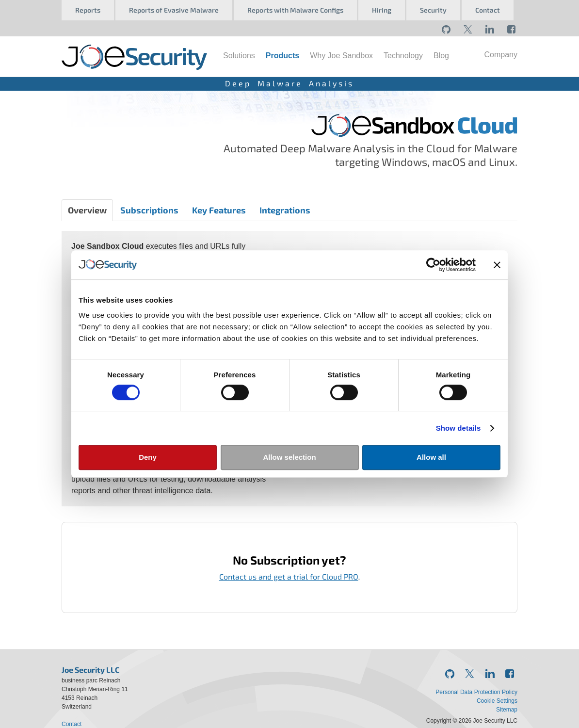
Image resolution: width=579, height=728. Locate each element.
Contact (488, 10)
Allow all (431, 457)
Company (501, 55)
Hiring (382, 10)
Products (282, 56)
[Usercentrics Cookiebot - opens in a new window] (433, 265)
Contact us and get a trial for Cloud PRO (289, 576)
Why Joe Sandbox (341, 56)
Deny (148, 457)
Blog (441, 56)
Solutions (239, 56)
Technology (403, 56)
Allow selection (289, 457)
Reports (88, 10)
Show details (458, 428)
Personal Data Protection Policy (476, 692)
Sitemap (507, 710)
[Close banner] (497, 265)
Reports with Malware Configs (295, 10)
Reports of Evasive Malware (174, 10)
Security (433, 10)
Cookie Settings (497, 701)
